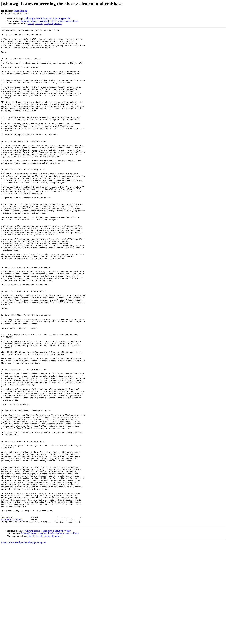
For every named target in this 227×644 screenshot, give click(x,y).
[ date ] (31, 24)
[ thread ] (39, 24)
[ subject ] (48, 24)
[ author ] (58, 24)
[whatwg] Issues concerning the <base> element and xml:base (50, 21)
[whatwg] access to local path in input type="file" (48, 18)
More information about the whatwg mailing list (23, 641)
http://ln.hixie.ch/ (12, 618)
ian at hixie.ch (20, 11)
